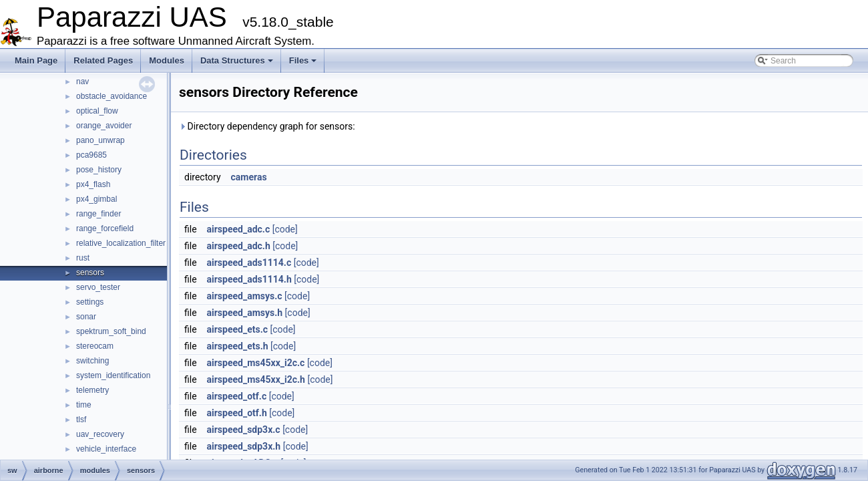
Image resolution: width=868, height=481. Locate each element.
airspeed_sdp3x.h (244, 446)
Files (303, 60)
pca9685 (91, 155)
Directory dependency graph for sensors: (267, 126)
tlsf (81, 420)
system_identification (113, 375)
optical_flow (97, 111)
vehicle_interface (106, 449)
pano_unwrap (100, 140)
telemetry (92, 390)
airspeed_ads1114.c (249, 263)
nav (82, 82)
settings (90, 302)
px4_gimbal (96, 199)
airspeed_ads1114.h (249, 279)
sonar (86, 317)
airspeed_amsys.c (245, 296)
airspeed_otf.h (237, 413)
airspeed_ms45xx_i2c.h (256, 379)
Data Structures (237, 60)
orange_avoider (104, 126)
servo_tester (98, 287)
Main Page (36, 60)
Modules (167, 60)
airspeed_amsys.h (245, 313)
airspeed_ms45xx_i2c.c (256, 363)
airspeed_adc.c (239, 229)
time (84, 405)
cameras (249, 177)
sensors (90, 273)
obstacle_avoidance (112, 96)
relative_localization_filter (121, 243)
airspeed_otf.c (237, 396)
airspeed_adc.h (239, 246)
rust (83, 258)
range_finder (98, 214)
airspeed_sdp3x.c (244, 430)
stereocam (95, 346)
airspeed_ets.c (237, 329)
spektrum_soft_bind (111, 331)
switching (92, 361)
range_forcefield (105, 228)
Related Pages (103, 60)
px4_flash (93, 184)
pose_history (99, 170)
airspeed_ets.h (238, 346)
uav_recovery (100, 434)
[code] (285, 229)
